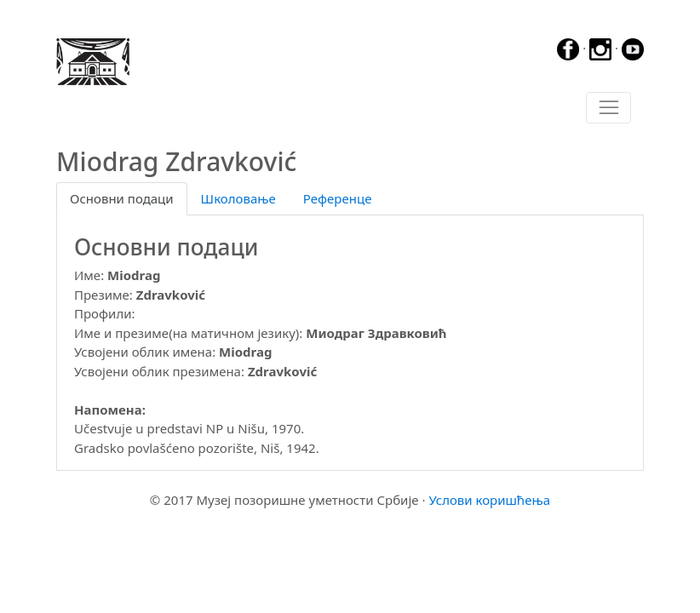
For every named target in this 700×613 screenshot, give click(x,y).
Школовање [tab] (238, 198)
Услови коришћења (489, 500)
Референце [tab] (338, 198)
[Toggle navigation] (608, 108)
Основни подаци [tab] (122, 198)
